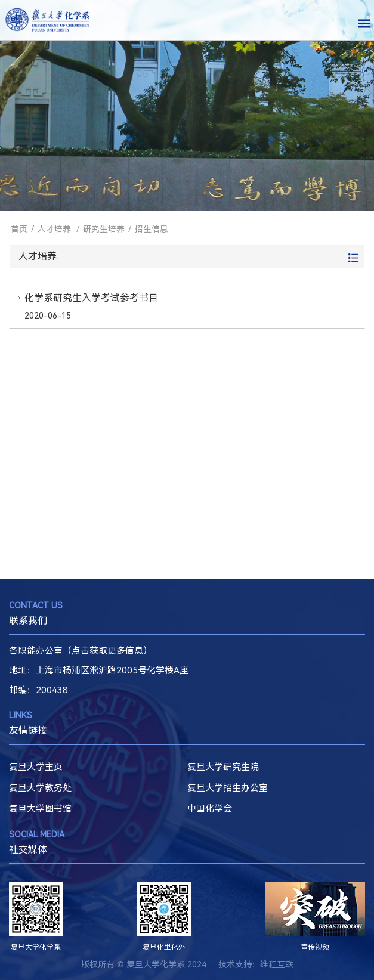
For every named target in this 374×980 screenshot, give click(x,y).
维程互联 (277, 964)
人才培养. (55, 229)
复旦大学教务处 (40, 788)
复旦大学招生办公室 (228, 788)
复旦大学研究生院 (223, 767)
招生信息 (152, 229)
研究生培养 (104, 229)
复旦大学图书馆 (40, 809)
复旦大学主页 (36, 767)
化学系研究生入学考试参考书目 (91, 298)
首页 (19, 229)
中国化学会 (210, 809)
